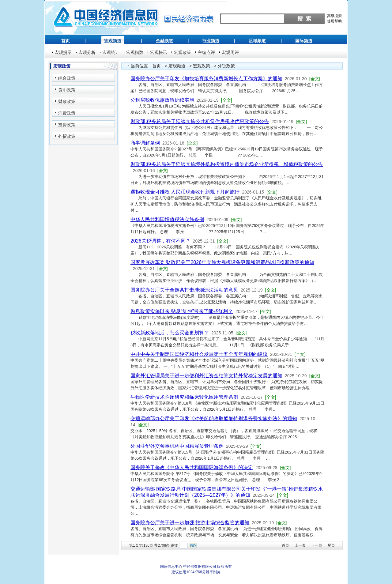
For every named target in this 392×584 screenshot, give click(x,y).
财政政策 (67, 101)
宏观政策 (183, 52)
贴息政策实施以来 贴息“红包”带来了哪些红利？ (182, 311)
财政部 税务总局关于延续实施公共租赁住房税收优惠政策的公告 (200, 121)
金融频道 (164, 41)
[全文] (315, 79)
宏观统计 (111, 52)
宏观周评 (230, 52)
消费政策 (67, 113)
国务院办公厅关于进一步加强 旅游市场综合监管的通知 (190, 523)
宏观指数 (135, 52)
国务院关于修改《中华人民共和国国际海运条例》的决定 (192, 467)
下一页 (317, 545)
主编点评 (206, 52)
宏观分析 (87, 52)
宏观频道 (113, 41)
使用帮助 (334, 21)
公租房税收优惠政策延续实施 (162, 100)
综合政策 (67, 78)
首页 (66, 41)
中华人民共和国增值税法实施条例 (167, 219)
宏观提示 (63, 52)
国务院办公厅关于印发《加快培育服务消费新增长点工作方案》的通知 (206, 79)
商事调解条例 (145, 143)
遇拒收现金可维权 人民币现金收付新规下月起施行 (185, 192)
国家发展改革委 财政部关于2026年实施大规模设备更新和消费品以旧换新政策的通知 (222, 262)
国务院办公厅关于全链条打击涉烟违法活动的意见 (184, 290)
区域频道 (257, 41)
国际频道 (304, 41)
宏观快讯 (159, 52)
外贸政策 (67, 136)
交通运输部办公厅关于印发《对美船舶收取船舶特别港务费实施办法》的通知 (214, 418)
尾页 (331, 545)
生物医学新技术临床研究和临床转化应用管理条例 (184, 397)
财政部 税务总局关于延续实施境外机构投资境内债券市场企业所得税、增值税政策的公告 (227, 164)
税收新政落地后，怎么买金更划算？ (170, 333)
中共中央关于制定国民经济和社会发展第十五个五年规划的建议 (199, 354)
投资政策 (67, 125)
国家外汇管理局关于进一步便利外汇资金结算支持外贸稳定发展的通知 (206, 376)
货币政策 (67, 90)
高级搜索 (334, 16)
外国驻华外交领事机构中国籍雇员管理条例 (177, 446)
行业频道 (211, 41)
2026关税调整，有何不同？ (160, 241)
